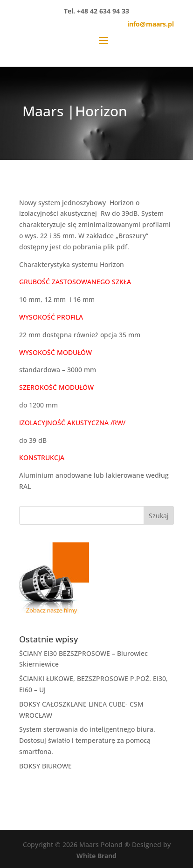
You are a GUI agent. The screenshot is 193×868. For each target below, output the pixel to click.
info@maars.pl (151, 24)
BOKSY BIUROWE (45, 766)
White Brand (96, 856)
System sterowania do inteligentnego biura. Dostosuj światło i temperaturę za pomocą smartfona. (87, 740)
